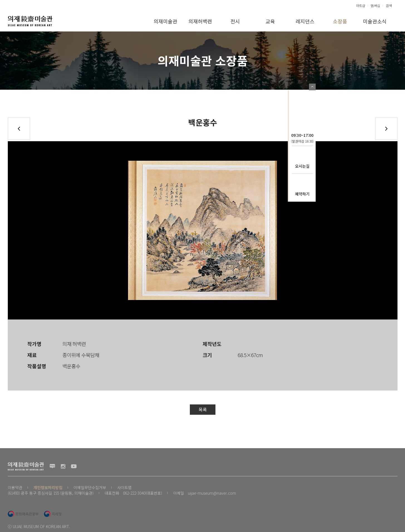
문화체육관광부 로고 (23, 514)
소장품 (340, 21)
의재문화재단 (302, 105)
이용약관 (15, 487)
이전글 (19, 129)
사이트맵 (124, 487)
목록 (203, 409)
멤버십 (375, 5)
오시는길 (302, 166)
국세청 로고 (53, 514)
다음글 (386, 129)
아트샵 (361, 5)
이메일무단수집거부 (90, 487)
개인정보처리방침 (48, 487)
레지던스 (305, 21)
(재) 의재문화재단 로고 (30, 21)
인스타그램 (63, 466)
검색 (389, 5)
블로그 (52, 466)
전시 (235, 21)
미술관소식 (375, 21)
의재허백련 (200, 21)
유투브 (74, 466)
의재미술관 (165, 21)
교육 (270, 21)
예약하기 (302, 194)
